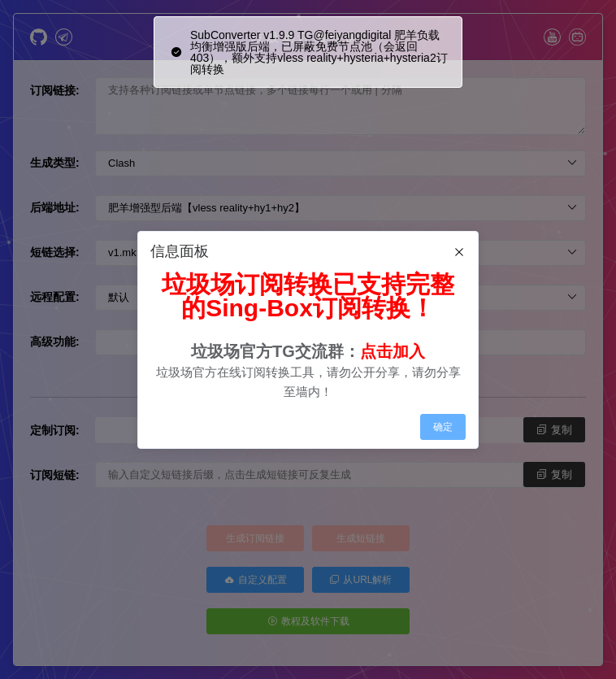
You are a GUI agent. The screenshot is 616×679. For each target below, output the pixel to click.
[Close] (459, 253)
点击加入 (393, 351)
